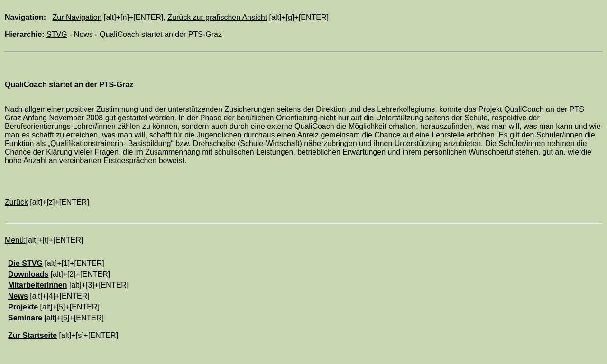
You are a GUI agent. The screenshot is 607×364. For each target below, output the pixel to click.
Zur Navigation (77, 17)
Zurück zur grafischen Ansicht (217, 17)
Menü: (15, 240)
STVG (57, 34)
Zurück (16, 202)
